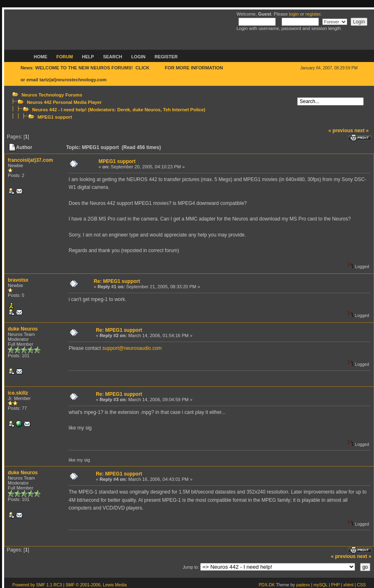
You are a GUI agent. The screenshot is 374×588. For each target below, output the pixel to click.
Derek (124, 110)
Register (166, 57)
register (313, 14)
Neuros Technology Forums (52, 95)
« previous (341, 131)
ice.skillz (18, 393)
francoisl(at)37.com (30, 160)
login (294, 14)
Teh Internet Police (184, 110)
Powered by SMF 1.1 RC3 (37, 585)
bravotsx (18, 280)
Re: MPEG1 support (117, 281)
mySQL (321, 585)
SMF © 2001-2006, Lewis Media (96, 585)
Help (88, 57)
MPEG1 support (55, 117)
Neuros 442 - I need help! (59, 110)
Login (138, 57)
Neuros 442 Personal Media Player (64, 102)
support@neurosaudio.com (132, 348)
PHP (336, 585)
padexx (303, 585)
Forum (65, 57)
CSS (361, 585)
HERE (157, 68)
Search (113, 57)
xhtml (348, 585)
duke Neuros (147, 110)
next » (361, 131)
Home (40, 57)
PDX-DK (267, 585)
